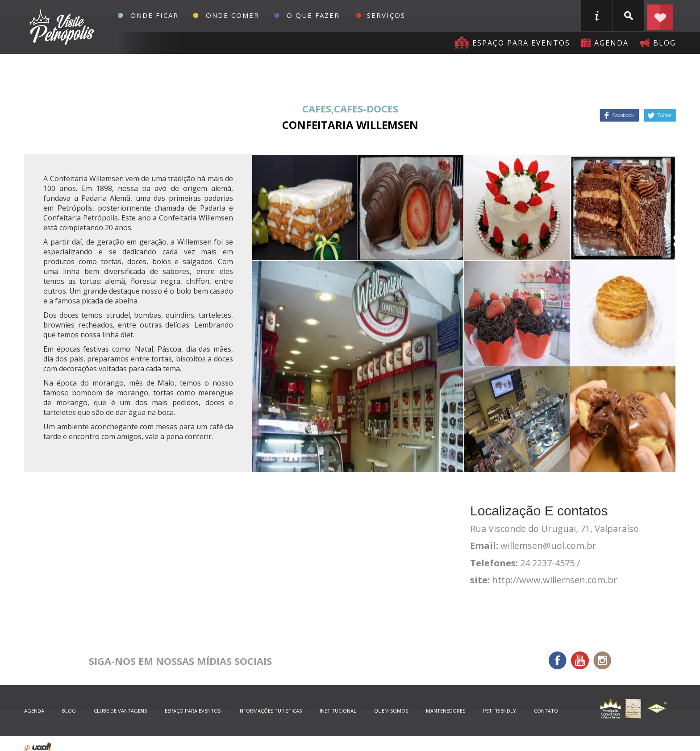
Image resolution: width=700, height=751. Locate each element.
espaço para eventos (193, 711)
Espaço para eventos (521, 43)
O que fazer (313, 15)
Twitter (660, 115)
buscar (629, 16)
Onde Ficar (154, 15)
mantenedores (446, 711)
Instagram (602, 660)
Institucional (338, 711)
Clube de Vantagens (120, 711)
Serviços (386, 15)
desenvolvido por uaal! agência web (38, 747)
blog (665, 43)
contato (546, 711)
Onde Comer (233, 15)
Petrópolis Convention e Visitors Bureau (60, 27)
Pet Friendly (500, 711)
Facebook (619, 115)
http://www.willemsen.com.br (555, 580)
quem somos (391, 711)
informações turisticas (597, 16)
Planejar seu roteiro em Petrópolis (660, 16)
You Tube (580, 660)
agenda (611, 43)
